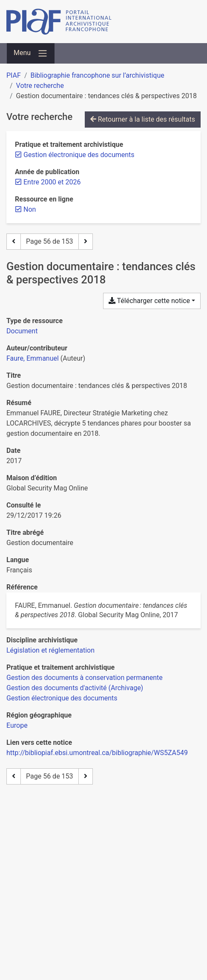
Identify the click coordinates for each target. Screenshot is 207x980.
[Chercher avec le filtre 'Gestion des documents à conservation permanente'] (85, 678)
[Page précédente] (14, 242)
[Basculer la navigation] (31, 53)
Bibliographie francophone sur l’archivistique (97, 75)
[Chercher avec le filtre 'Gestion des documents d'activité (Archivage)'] (75, 688)
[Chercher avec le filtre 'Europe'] (17, 725)
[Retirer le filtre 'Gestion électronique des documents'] (79, 155)
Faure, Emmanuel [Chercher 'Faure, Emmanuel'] (33, 358)
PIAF (14, 75)
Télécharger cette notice (149, 301)
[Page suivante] (86, 242)
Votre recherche (40, 86)
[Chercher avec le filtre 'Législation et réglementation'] (50, 650)
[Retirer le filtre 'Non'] (30, 209)
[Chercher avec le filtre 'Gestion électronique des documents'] (62, 698)
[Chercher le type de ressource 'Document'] (22, 331)
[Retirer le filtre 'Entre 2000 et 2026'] (52, 182)
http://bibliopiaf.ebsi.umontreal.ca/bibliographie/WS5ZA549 (97, 753)
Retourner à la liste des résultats (143, 119)
